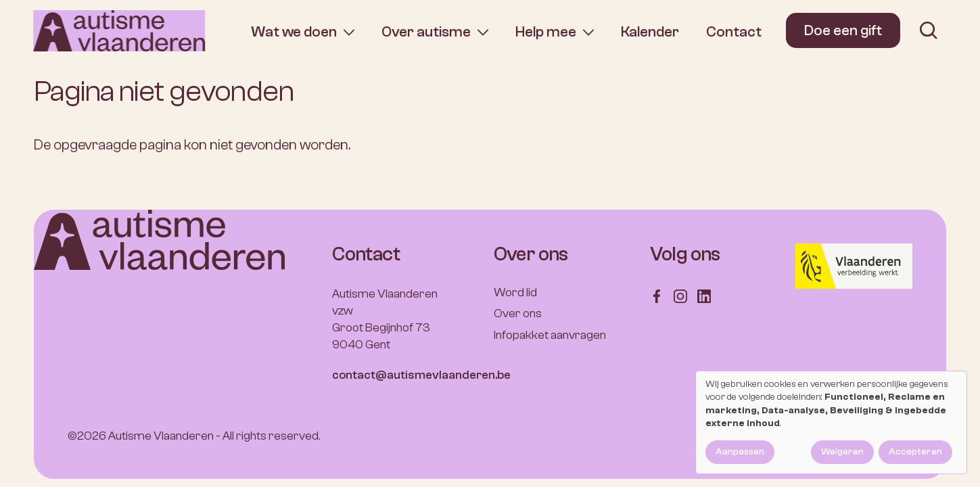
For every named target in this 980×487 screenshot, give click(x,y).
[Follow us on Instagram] (680, 296)
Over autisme (426, 32)
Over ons (518, 314)
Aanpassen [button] (740, 452)
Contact (734, 32)
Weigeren (842, 452)
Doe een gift (843, 30)
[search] (929, 30)
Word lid (515, 293)
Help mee (546, 32)
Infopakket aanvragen (550, 335)
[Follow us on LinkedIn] (704, 296)
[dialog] (831, 422)
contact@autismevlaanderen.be (421, 375)
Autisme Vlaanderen (161, 436)
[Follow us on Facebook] (657, 296)
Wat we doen (294, 32)
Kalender (650, 32)
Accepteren (915, 452)
